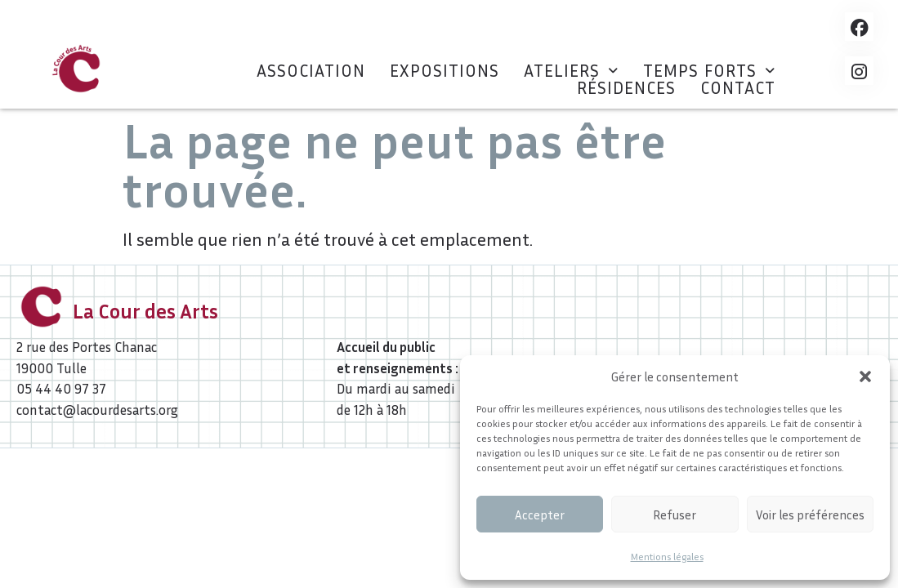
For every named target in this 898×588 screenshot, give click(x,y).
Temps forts (709, 71)
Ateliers (571, 71)
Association (311, 71)
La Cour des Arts (145, 311)
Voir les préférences (810, 514)
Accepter (540, 514)
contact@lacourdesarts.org (97, 410)
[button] (865, 376)
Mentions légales (667, 557)
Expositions (445, 71)
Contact (738, 88)
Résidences (626, 88)
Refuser (675, 514)
